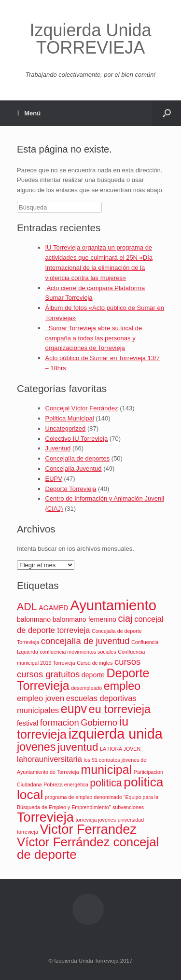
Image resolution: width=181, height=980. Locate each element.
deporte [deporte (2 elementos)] (93, 675)
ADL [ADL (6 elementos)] (27, 607)
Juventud (58, 448)
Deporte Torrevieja (71, 489)
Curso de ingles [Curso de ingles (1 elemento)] (95, 663)
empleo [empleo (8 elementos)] (122, 686)
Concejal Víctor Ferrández (82, 408)
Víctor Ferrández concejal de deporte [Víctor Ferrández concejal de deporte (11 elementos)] (88, 848)
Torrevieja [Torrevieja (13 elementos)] (45, 817)
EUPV (54, 479)
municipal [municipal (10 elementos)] (106, 770)
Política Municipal (70, 418)
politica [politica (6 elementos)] (106, 783)
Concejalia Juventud (74, 469)
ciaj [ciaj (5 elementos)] (125, 618)
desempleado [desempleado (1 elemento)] (86, 688)
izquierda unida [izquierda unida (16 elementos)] (116, 734)
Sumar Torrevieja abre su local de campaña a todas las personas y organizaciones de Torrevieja (94, 338)
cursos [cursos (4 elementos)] (127, 662)
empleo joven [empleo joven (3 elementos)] (41, 698)
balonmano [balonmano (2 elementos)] (34, 619)
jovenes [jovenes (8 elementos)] (36, 747)
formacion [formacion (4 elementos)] (60, 722)
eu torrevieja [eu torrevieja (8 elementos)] (120, 709)
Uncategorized (66, 428)
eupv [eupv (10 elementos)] (74, 709)
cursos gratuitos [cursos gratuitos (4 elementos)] (48, 674)
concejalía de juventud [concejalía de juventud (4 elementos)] (85, 641)
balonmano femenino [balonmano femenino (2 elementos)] (84, 619)
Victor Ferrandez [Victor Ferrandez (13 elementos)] (88, 829)
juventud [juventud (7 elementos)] (78, 747)
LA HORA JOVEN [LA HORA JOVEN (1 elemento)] (120, 749)
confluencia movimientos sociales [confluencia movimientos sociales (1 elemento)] (78, 652)
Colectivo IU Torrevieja (77, 439)
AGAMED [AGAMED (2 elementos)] (53, 608)
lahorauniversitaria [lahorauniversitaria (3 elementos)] (49, 759)
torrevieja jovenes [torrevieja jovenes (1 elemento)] (96, 820)
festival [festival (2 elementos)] (28, 723)
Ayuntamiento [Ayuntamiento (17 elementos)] (113, 605)
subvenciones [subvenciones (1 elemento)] (128, 807)
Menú (29, 113)
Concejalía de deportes (78, 458)
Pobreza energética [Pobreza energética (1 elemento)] (66, 784)
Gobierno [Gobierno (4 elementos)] (99, 722)
